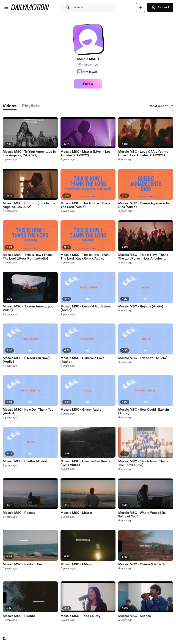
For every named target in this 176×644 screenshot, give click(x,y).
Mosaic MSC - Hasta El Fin (22, 564)
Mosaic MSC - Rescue (19, 513)
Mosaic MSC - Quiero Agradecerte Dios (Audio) (144, 205)
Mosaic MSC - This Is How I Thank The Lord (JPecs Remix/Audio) (28, 257)
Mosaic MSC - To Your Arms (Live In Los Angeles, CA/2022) (29, 154)
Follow (88, 84)
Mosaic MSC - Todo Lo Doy (80, 616)
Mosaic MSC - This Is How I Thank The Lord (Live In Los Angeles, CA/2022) (143, 257)
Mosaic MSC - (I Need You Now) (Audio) (26, 360)
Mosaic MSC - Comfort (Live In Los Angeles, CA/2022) (29, 205)
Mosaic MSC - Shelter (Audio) (25, 461)
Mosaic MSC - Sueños (135, 616)
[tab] (10, 106)
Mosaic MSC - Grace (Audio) (81, 410)
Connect (160, 7)
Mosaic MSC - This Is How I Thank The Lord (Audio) (85, 205)
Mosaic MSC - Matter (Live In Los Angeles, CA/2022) (85, 154)
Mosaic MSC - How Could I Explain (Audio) (144, 412)
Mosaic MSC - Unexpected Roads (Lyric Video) (85, 463)
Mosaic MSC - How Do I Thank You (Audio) (28, 412)
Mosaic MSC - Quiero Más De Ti (142, 564)
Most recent (161, 106)
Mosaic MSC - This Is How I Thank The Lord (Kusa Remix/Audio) (85, 257)
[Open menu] (6, 7)
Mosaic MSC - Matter (76, 513)
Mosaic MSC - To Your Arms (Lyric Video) (28, 308)
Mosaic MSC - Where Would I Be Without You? (142, 515)
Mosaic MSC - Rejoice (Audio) (141, 307)
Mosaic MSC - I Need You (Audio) (143, 358)
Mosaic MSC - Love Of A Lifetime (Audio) (86, 308)
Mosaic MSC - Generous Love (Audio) (82, 360)
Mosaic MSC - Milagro (77, 564)
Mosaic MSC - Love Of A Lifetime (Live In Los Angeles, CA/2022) (143, 154)
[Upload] (141, 7)
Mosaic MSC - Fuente (19, 616)
